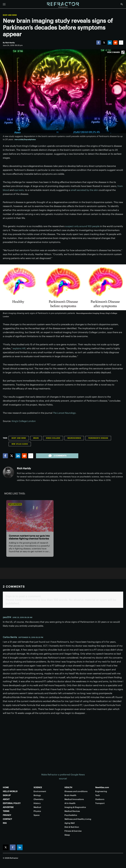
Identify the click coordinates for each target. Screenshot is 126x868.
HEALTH (68, 787)
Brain (36, 438)
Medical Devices (72, 811)
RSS (5, 823)
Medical (37, 807)
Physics (37, 811)
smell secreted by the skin (84, 190)
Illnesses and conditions (76, 791)
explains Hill (19, 348)
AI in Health (70, 803)
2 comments (57, 456)
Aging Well (70, 823)
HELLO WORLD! (10, 791)
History (37, 803)
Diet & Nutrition (15, 504)
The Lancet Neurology (64, 413)
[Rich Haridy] (10, 43)
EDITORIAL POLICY (12, 803)
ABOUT (6, 799)
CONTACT (7, 819)
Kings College (53, 438)
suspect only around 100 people (82, 226)
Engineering (101, 791)
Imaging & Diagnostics (75, 807)
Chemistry (39, 799)
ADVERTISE (8, 807)
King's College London (24, 421)
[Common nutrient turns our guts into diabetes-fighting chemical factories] (30, 516)
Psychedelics (71, 815)
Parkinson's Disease (98, 438)
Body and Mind (10, 15)
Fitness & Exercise (73, 831)
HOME (6, 787)
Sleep (67, 835)
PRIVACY (7, 815)
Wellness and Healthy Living (78, 819)
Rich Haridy (24, 468)
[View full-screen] (123, 52)
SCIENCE (38, 787)
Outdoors (100, 799)
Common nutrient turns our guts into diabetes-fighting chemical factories (29, 537)
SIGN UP (7, 795)
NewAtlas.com (102, 787)
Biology (37, 795)
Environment (40, 791)
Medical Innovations (74, 799)
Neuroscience (74, 438)
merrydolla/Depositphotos (25, 139)
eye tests (19, 190)
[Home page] (63, 5)
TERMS (6, 811)
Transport (100, 803)
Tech (97, 795)
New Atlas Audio (20, 444)
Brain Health (70, 795)
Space (37, 815)
